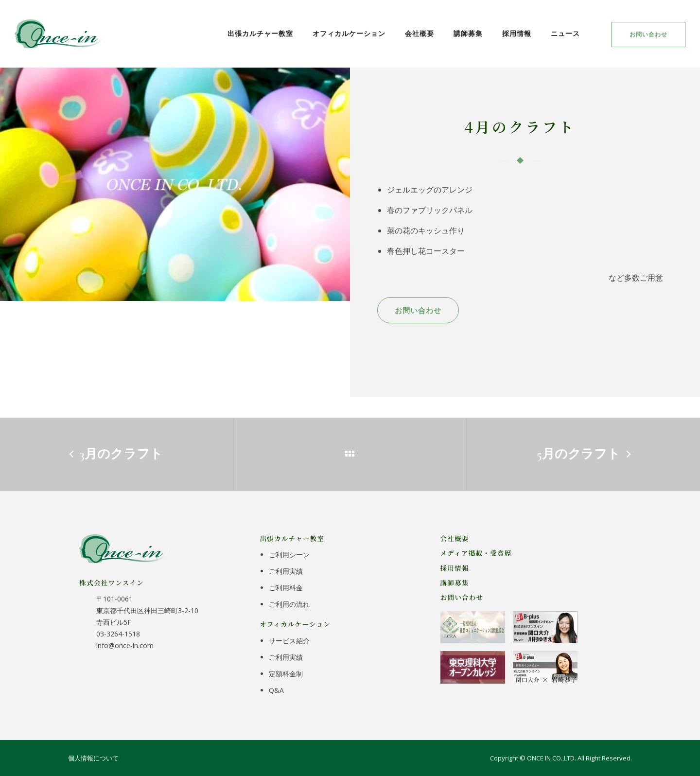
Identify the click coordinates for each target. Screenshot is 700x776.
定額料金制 (286, 674)
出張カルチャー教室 (260, 33)
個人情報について (93, 758)
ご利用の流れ (289, 604)
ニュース (565, 33)
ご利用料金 (286, 588)
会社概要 (420, 33)
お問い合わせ (648, 34)
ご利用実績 (286, 571)
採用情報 (517, 33)
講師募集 (468, 33)
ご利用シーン (289, 555)
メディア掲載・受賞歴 (476, 553)
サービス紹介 (289, 641)
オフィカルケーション (349, 33)
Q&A (276, 690)
